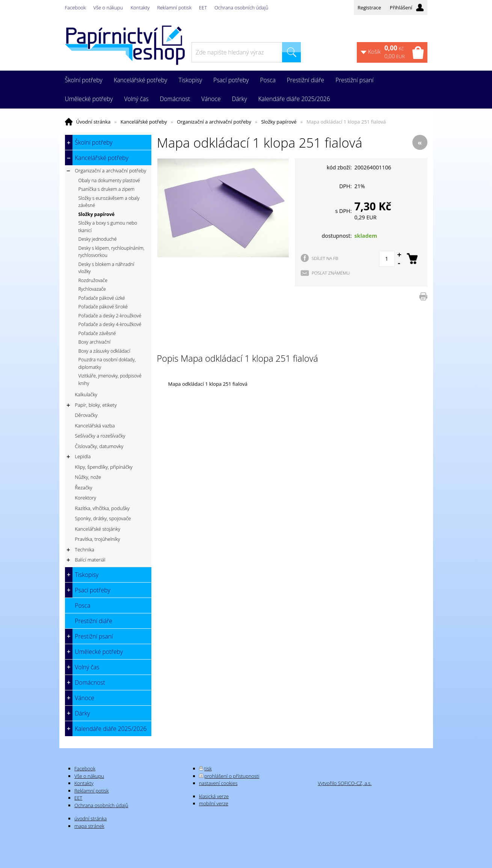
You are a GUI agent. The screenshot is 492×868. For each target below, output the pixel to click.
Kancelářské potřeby (144, 122)
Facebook (75, 8)
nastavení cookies (218, 783)
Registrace (369, 8)
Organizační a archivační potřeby (214, 122)
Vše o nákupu (108, 8)
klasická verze (214, 796)
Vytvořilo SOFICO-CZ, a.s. (345, 783)
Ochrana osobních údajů (241, 8)
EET (203, 8)
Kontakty (140, 8)
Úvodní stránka (94, 122)
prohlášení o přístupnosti (232, 776)
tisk (208, 768)
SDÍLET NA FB (325, 258)
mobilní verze (214, 803)
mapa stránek (89, 826)
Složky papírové (279, 122)
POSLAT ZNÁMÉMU (331, 273)
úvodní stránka (91, 818)
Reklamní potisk (174, 8)
